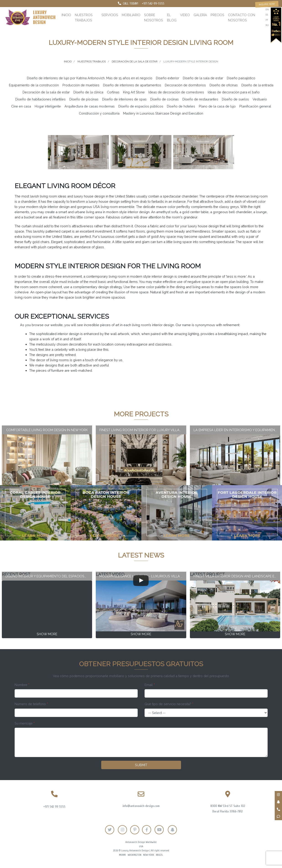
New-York (149, 855)
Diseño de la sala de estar (203, 78)
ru (267, 25)
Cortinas (113, 92)
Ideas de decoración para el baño (234, 92)
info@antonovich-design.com (141, 806)
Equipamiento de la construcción (34, 85)
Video (185, 15)
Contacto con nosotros (242, 18)
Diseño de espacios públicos (141, 106)
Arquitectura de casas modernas (90, 106)
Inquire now (267, 4)
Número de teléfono (31, 704)
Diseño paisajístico (241, 78)
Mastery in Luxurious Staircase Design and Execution (163, 113)
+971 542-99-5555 (153, 4)
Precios (217, 15)
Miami (122, 855)
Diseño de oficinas (224, 85)
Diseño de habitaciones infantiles (40, 99)
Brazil (159, 855)
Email (150, 685)
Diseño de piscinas (84, 99)
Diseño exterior (168, 78)
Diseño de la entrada (257, 85)
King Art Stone (134, 92)
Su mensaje (25, 723)
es (267, 15)
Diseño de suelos (235, 99)
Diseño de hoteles (181, 106)
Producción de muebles (81, 85)
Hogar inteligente (48, 106)
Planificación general (255, 106)
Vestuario (260, 99)
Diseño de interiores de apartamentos (132, 85)
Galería (200, 15)
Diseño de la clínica (88, 92)
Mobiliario (131, 15)
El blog (172, 18)
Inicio (66, 15)
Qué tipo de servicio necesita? (169, 704)
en (267, 9)
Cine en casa (21, 106)
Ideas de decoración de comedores (176, 92)
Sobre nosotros (154, 18)
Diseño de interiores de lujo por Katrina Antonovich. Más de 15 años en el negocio (90, 78)
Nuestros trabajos (84, 18)
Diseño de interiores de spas (124, 99)
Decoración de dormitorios (185, 85)
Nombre (22, 685)
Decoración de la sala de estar (46, 92)
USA (141, 846)
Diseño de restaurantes (200, 99)
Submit (141, 765)
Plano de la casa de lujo (217, 106)
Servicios (110, 15)
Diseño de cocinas (164, 99)
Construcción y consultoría (99, 113)
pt (267, 20)
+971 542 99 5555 (54, 807)
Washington (135, 855)
